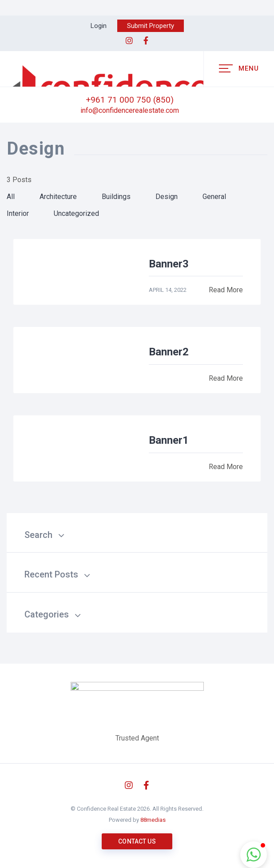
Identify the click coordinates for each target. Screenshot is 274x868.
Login (99, 26)
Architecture (58, 197)
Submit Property (151, 26)
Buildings (116, 197)
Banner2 (169, 352)
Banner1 (169, 440)
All (11, 197)
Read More (226, 290)
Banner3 (169, 264)
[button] (254, 855)
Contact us (137, 841)
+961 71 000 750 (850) (130, 100)
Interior (18, 213)
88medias (153, 820)
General (214, 197)
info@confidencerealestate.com (130, 110)
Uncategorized (76, 213)
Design (167, 197)
